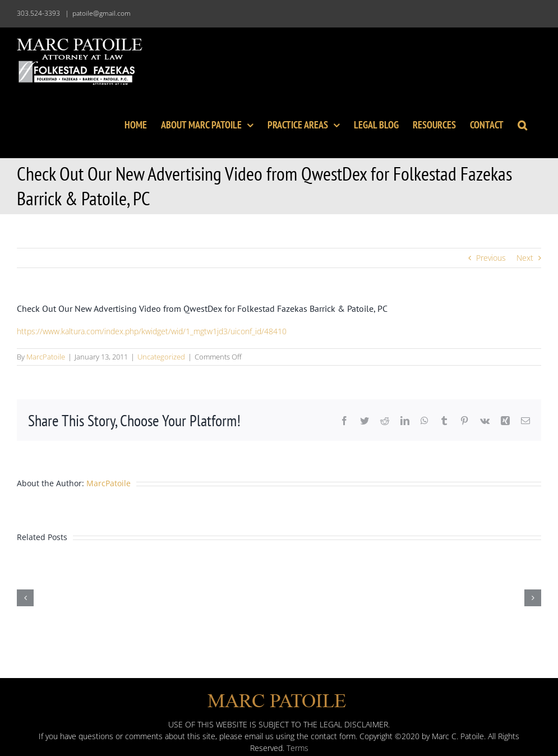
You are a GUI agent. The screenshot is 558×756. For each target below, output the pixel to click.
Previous (491, 258)
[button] (522, 124)
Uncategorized (161, 357)
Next (525, 258)
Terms (298, 748)
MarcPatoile (46, 357)
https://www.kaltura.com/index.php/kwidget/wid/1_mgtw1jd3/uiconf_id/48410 (152, 331)
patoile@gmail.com (102, 13)
